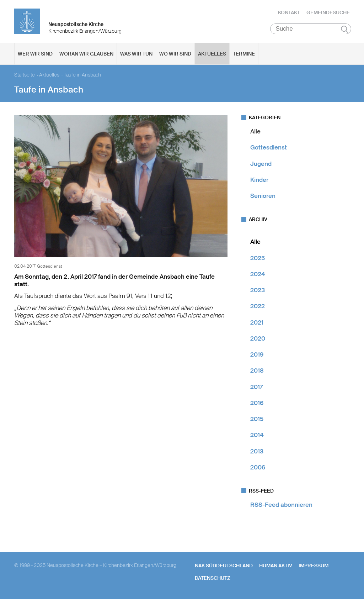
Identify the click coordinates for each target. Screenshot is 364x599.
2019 (257, 354)
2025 (258, 258)
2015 (257, 419)
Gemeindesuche (328, 12)
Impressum (314, 566)
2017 (256, 387)
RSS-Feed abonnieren (281, 505)
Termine (244, 54)
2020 (258, 338)
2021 (257, 322)
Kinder (259, 180)
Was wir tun (136, 54)
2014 (257, 435)
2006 (258, 467)
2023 (258, 290)
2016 (257, 403)
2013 (257, 451)
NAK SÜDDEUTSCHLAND (224, 566)
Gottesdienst (269, 147)
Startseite (25, 75)
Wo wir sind (175, 54)
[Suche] (311, 29)
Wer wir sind (35, 54)
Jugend (261, 164)
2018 (257, 371)
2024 (258, 274)
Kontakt (289, 12)
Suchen (345, 29)
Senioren (263, 196)
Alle (255, 131)
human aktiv (276, 566)
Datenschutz (213, 578)
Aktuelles (212, 54)
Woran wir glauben (86, 54)
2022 (258, 306)
